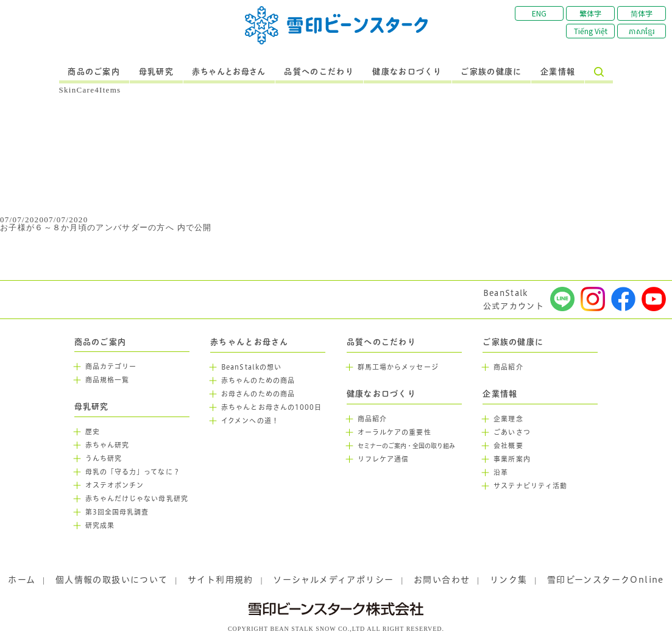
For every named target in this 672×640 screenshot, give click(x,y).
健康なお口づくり (407, 72)
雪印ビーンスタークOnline (606, 580)
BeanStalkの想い (251, 367)
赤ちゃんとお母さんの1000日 (272, 407)
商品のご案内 (94, 72)
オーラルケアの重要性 (394, 432)
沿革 (501, 473)
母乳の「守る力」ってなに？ (133, 472)
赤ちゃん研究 (108, 445)
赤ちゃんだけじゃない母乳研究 (137, 499)
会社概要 (508, 446)
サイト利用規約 (221, 580)
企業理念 (508, 419)
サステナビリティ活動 (530, 486)
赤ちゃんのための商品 (258, 381)
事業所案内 (512, 459)
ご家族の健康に (491, 72)
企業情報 (558, 72)
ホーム (22, 580)
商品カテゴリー (111, 367)
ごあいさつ (512, 432)
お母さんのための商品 (258, 394)
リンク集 (509, 580)
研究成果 (100, 526)
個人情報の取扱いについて (112, 580)
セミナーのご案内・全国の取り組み (406, 446)
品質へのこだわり (319, 72)
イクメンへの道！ (250, 421)
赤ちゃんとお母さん (229, 72)
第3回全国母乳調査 (117, 512)
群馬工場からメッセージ (398, 367)
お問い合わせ (442, 580)
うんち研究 (104, 459)
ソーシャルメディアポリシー (333, 580)
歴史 (93, 432)
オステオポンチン (115, 485)
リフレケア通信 (384, 459)
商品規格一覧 (108, 380)
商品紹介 (372, 419)
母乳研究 (156, 72)
